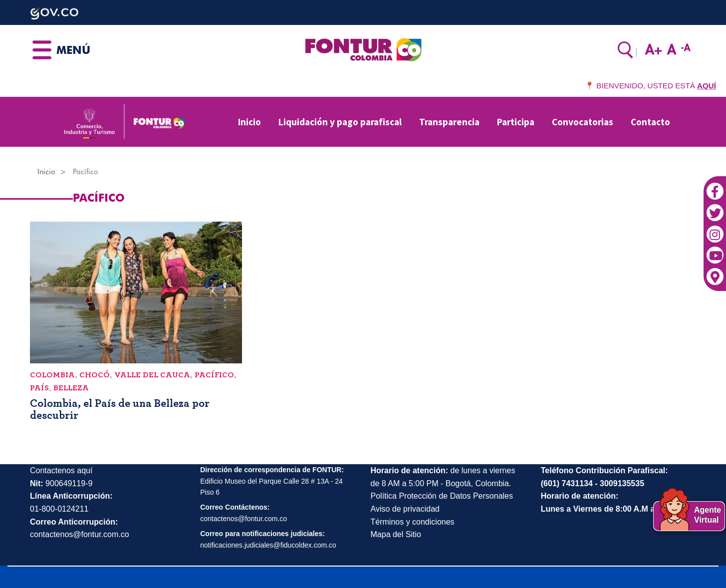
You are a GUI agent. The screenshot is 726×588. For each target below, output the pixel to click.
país (39, 388)
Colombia (52, 375)
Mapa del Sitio (396, 534)
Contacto (650, 122)
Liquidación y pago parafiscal (340, 122)
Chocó (95, 375)
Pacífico (214, 375)
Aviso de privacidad (405, 509)
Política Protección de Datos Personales (442, 496)
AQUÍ (707, 86)
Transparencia (449, 122)
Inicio (249, 122)
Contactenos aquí (61, 470)
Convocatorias (583, 122)
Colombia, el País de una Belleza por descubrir (120, 409)
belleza (71, 388)
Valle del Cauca (152, 375)
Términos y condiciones (413, 522)
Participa (516, 122)
